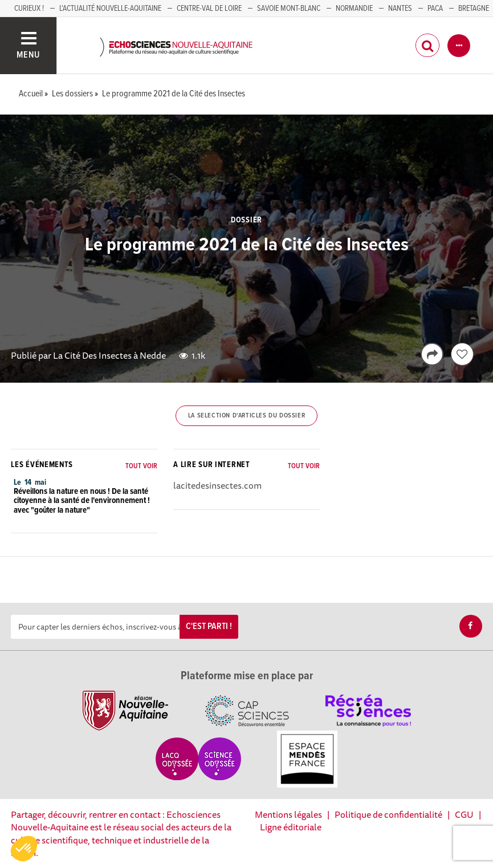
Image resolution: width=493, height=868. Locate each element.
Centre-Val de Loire (209, 9)
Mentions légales (288, 814)
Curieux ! (29, 9)
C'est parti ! (209, 626)
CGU (464, 814)
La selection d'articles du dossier (246, 416)
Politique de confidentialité (388, 814)
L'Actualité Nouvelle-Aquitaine (110, 9)
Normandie (354, 9)
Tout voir (141, 466)
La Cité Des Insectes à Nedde (109, 355)
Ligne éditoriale (291, 827)
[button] (24, 849)
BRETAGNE (474, 9)
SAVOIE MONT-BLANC (289, 9)
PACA (435, 9)
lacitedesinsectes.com (217, 485)
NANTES (400, 9)
